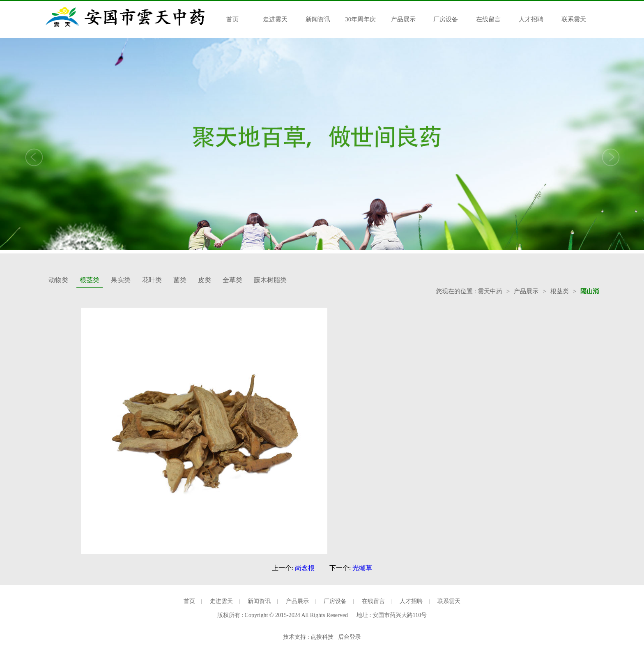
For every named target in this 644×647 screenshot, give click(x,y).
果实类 (121, 280)
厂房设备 (446, 19)
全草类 (232, 280)
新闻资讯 (318, 19)
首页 (232, 19)
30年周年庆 (360, 19)
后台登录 (350, 637)
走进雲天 (275, 19)
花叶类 (152, 280)
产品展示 (403, 19)
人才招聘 (531, 19)
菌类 (180, 280)
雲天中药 (490, 291)
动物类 (58, 280)
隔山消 (590, 291)
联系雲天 (574, 19)
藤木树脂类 (270, 280)
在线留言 (488, 19)
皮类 (205, 280)
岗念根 (305, 568)
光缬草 (362, 568)
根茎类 (90, 280)
